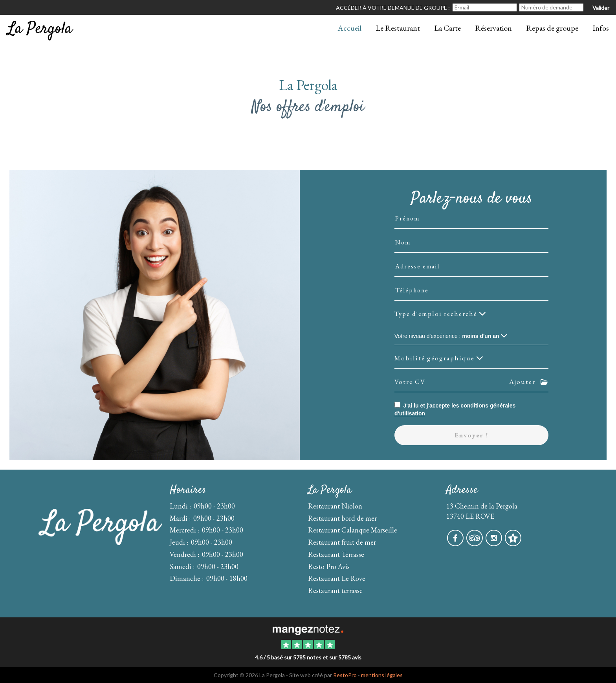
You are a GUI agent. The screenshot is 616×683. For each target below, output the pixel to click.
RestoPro (345, 675)
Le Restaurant (398, 28)
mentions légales (382, 675)
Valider (601, 8)
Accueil (349, 28)
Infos (601, 28)
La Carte (447, 28)
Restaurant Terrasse (336, 554)
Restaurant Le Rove (337, 578)
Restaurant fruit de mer (342, 542)
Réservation (493, 28)
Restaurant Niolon (335, 506)
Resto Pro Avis (329, 566)
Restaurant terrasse (335, 590)
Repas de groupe (552, 28)
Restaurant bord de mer (342, 518)
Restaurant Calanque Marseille (353, 530)
